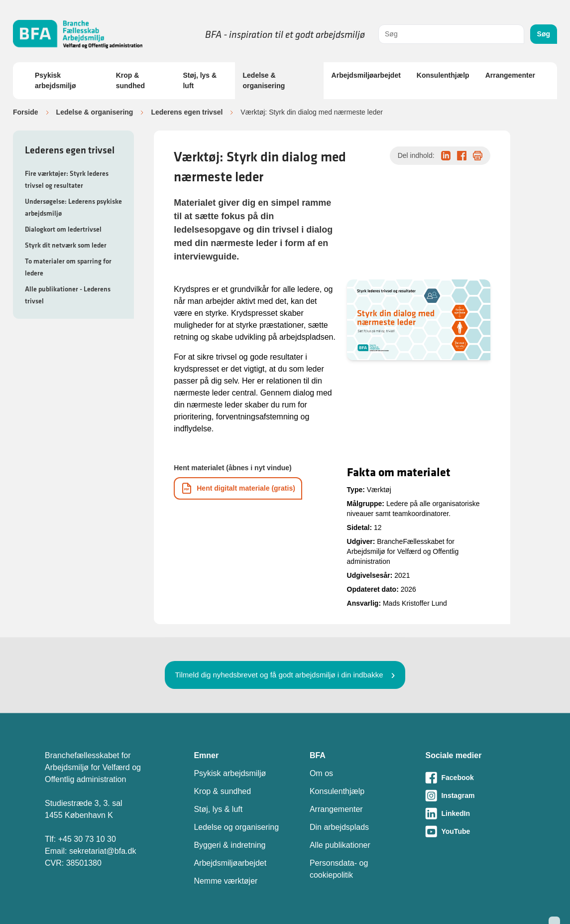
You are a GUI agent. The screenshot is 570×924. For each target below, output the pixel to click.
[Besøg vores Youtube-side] (475, 831)
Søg (544, 34)
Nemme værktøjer (226, 881)
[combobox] (451, 34)
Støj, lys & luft (200, 80)
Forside (26, 112)
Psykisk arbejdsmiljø (55, 80)
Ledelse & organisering (264, 80)
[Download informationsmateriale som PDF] (238, 488)
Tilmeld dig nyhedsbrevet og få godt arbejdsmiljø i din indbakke (279, 675)
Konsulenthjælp (443, 75)
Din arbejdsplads (339, 827)
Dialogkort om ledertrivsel (63, 229)
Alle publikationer (340, 845)
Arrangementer (510, 75)
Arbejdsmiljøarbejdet (366, 75)
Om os (321, 773)
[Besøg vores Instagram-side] (475, 795)
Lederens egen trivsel (187, 112)
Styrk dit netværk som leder (66, 245)
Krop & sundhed (130, 80)
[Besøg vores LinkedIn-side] (475, 813)
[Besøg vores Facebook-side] (475, 778)
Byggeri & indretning (229, 845)
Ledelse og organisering (236, 827)
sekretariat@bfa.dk (103, 851)
